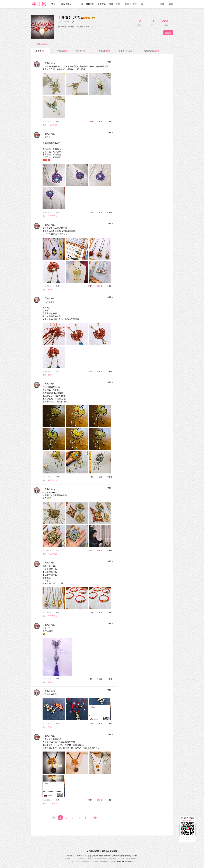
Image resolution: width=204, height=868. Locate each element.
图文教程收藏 (127, 51)
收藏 (101, 122)
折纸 (114, 856)
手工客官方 (53, 125)
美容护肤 (121, 856)
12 (139, 21)
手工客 (87, 856)
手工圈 (80, 4)
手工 (74, 856)
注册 (171, 4)
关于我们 (90, 851)
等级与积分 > (42, 44)
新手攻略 (106, 851)
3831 (166, 21)
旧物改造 (107, 856)
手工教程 (133, 856)
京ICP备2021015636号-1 (123, 861)
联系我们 (98, 851)
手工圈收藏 (102, 51)
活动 (118, 4)
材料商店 (90, 4)
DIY (77, 856)
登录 (162, 4)
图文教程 (61, 51)
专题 (111, 4)
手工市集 (102, 4)
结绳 (50, 290)
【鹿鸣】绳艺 (49, 63)
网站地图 (113, 851)
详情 (57, 122)
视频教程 (81, 51)
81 (153, 21)
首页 (53, 4)
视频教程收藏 (152, 51)
